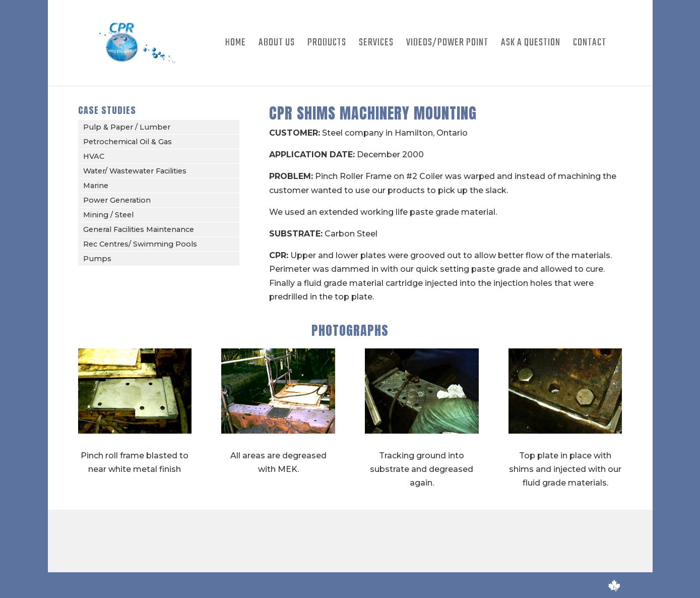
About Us (277, 45)
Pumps (97, 259)
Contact (590, 45)
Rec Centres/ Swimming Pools (140, 244)
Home (236, 45)
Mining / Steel (108, 215)
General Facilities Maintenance (139, 229)
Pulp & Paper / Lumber (127, 127)
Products (327, 45)
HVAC (94, 156)
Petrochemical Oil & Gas (128, 142)
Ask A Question (531, 45)
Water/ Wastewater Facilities (135, 171)
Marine (96, 186)
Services (376, 45)
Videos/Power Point (447, 45)
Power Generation (117, 200)
